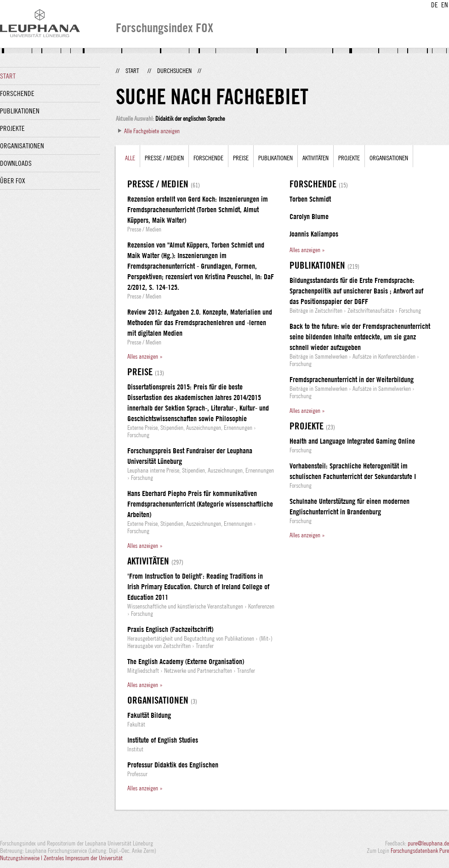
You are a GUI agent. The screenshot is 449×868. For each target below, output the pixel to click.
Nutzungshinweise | (22, 858)
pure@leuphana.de (428, 843)
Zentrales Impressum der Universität (83, 858)
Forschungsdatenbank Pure (420, 851)
